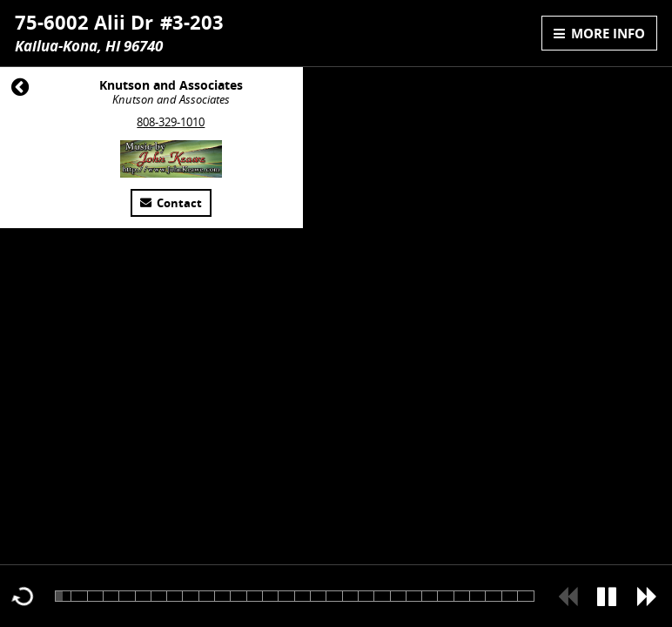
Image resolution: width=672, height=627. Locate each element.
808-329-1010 (171, 122)
